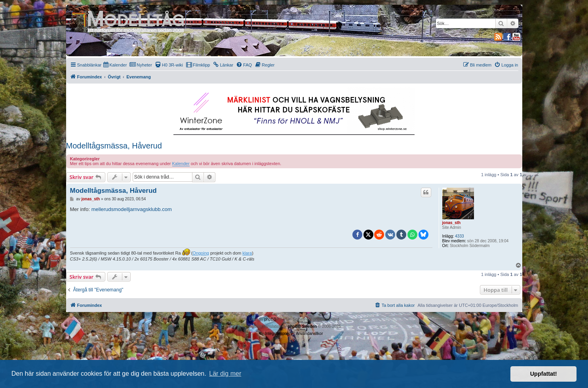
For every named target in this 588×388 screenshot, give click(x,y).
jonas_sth (452, 223)
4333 (459, 236)
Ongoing (201, 253)
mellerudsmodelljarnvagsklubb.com (132, 209)
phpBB (270, 319)
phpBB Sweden (302, 326)
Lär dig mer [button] (225, 374)
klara (247, 253)
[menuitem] (115, 65)
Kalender (181, 164)
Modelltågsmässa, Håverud (114, 146)
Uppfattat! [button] (544, 374)
